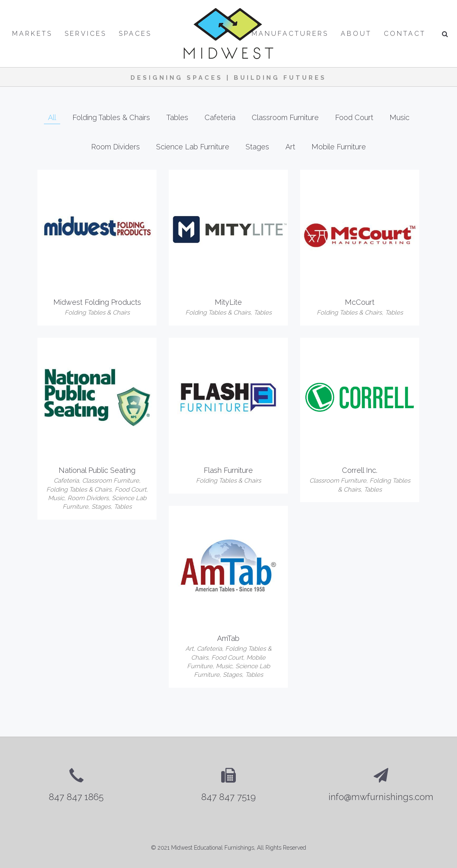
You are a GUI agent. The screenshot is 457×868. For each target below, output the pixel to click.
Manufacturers (290, 34)
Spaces (135, 34)
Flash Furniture (228, 470)
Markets (32, 34)
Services (86, 34)
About (356, 34)
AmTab (228, 638)
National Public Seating (97, 470)
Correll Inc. (360, 470)
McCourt (360, 302)
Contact (405, 34)
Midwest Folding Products (97, 302)
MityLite (228, 302)
